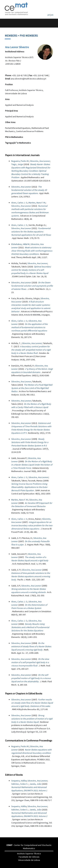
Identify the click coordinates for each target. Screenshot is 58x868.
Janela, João (35, 784)
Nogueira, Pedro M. (20, 161)
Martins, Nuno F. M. (37, 203)
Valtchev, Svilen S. (20, 784)
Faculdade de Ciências (29, 857)
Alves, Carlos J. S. (19, 203)
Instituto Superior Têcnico (29, 854)
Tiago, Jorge (17, 164)
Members (11, 36)
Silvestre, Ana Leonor (40, 161)
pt (49, 15)
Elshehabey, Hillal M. (20, 244)
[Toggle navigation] (6, 23)
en (52, 15)
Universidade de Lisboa (29, 860)
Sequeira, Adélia (19, 781)
